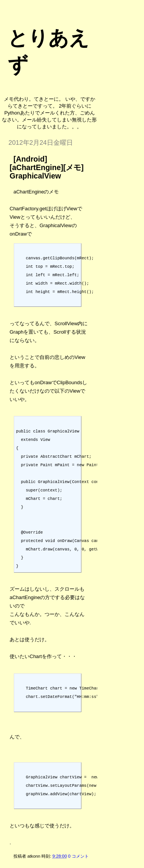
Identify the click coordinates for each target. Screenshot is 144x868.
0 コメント (78, 856)
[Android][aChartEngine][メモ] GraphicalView (47, 167)
